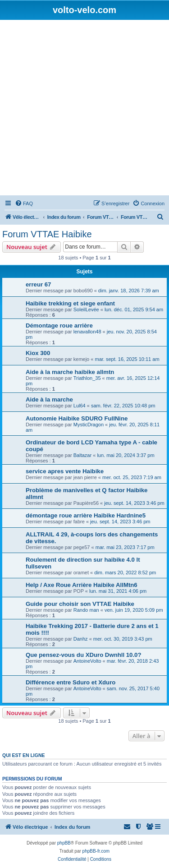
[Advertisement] (84, 109)
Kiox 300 (38, 353)
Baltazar (82, 455)
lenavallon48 (87, 332)
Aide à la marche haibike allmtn (70, 372)
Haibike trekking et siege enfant (70, 303)
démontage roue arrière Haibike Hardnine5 (86, 515)
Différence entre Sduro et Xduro (71, 682)
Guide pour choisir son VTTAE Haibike (80, 604)
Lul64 (80, 406)
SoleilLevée (86, 309)
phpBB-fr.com (96, 851)
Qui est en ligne (24, 755)
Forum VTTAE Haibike (47, 234)
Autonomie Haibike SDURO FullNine (77, 418)
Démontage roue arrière (59, 325)
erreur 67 (38, 284)
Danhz (81, 639)
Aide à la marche (49, 399)
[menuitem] (24, 203)
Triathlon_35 (87, 378)
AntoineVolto (87, 661)
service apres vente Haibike (65, 471)
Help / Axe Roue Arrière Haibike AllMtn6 (82, 585)
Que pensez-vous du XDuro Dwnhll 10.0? (83, 655)
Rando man (86, 610)
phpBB (64, 843)
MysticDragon (89, 425)
